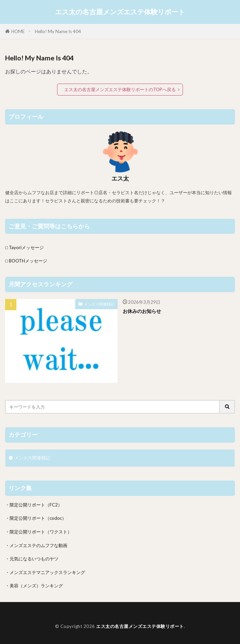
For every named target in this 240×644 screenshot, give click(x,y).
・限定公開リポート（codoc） (36, 518)
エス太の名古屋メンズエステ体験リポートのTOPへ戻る (120, 89)
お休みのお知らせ (142, 311)
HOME (18, 31)
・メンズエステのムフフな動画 (36, 545)
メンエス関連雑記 (99, 304)
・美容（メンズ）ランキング (34, 586)
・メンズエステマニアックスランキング (45, 572)
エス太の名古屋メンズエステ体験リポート (120, 12)
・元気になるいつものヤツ (32, 559)
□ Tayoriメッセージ (24, 247)
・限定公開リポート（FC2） (34, 505)
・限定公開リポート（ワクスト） (38, 532)
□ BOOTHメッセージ (26, 261)
